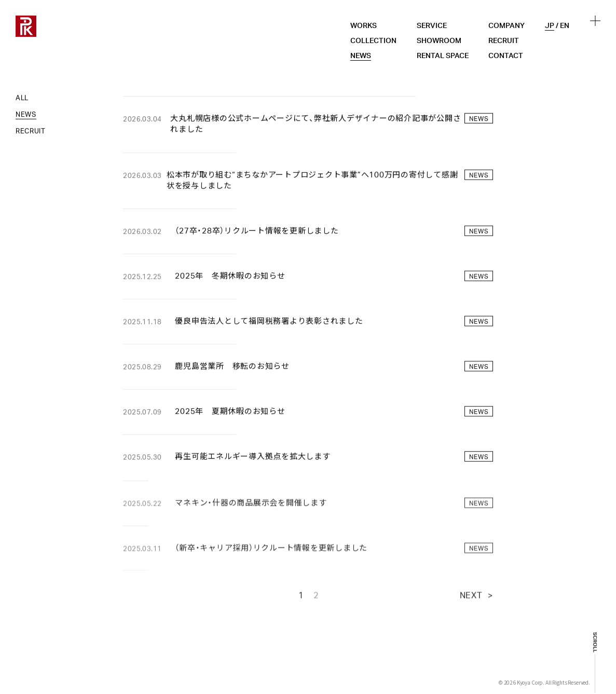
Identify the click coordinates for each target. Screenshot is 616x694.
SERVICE (432, 26)
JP (550, 26)
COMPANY (507, 26)
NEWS (361, 56)
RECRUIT (504, 41)
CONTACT (506, 56)
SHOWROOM (439, 41)
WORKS (364, 26)
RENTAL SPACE (443, 56)
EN (565, 26)
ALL (22, 99)
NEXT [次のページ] (471, 603)
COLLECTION (373, 41)
